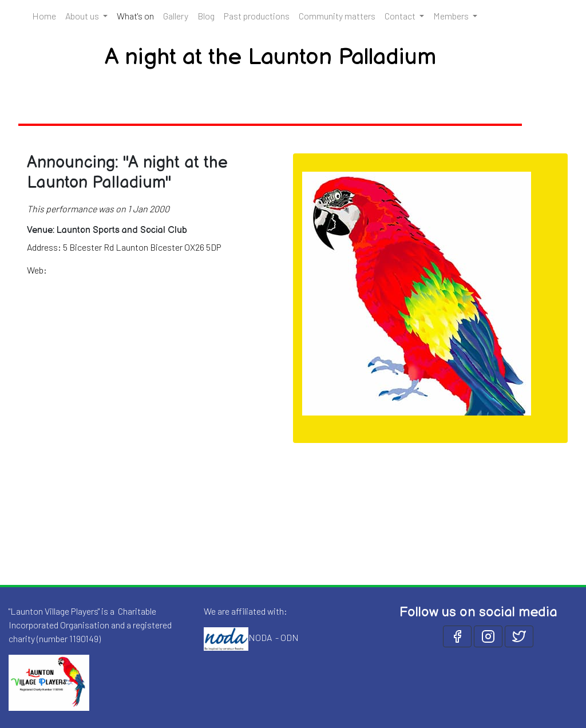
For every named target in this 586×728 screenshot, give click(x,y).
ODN (290, 637)
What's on (138, 15)
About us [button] (83, 16)
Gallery (176, 16)
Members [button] (452, 16)
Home (44, 16)
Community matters (337, 16)
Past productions (257, 16)
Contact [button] (401, 16)
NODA (260, 637)
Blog (206, 16)
